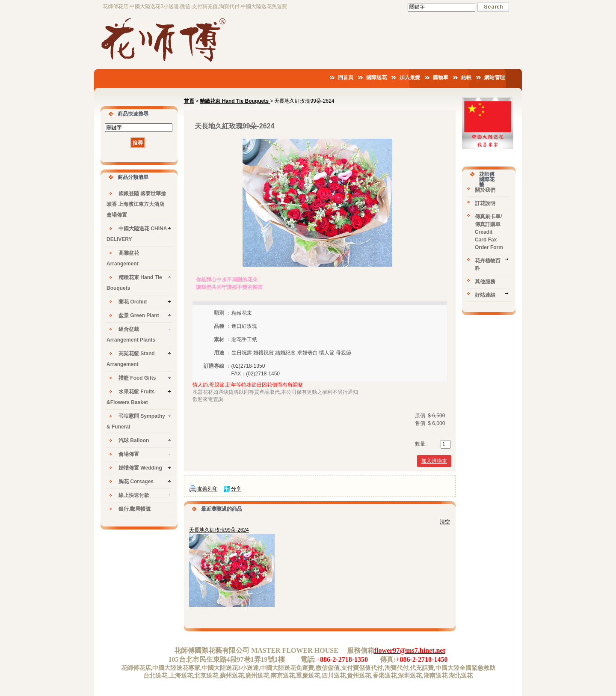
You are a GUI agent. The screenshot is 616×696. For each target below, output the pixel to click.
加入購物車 (434, 461)
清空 (445, 522)
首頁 (189, 101)
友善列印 (207, 489)
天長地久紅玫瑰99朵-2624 (219, 530)
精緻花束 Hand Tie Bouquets (235, 101)
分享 (236, 489)
